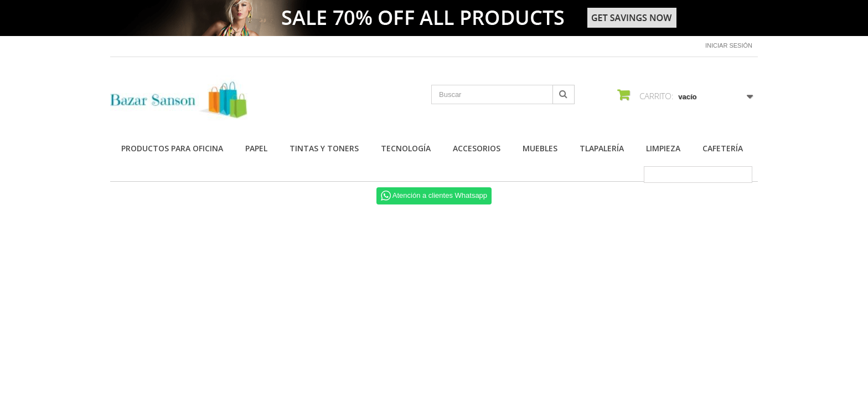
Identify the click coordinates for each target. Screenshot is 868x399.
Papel (256, 148)
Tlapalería (602, 148)
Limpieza (663, 148)
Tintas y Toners (324, 148)
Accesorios (477, 148)
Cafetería (723, 148)
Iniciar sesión (729, 45)
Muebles (540, 148)
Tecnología (406, 148)
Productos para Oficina (172, 148)
